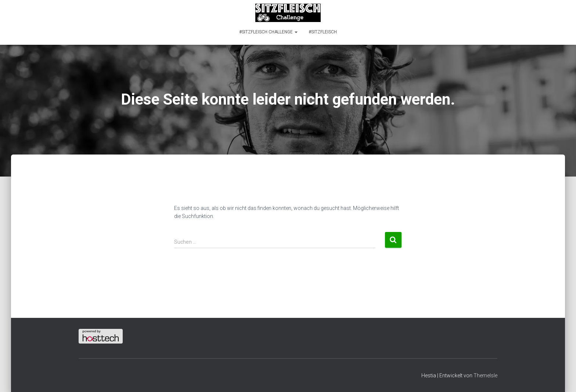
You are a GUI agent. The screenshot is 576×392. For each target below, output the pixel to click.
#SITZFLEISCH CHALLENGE (268, 32)
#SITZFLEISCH (323, 32)
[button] (296, 32)
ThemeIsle (485, 375)
